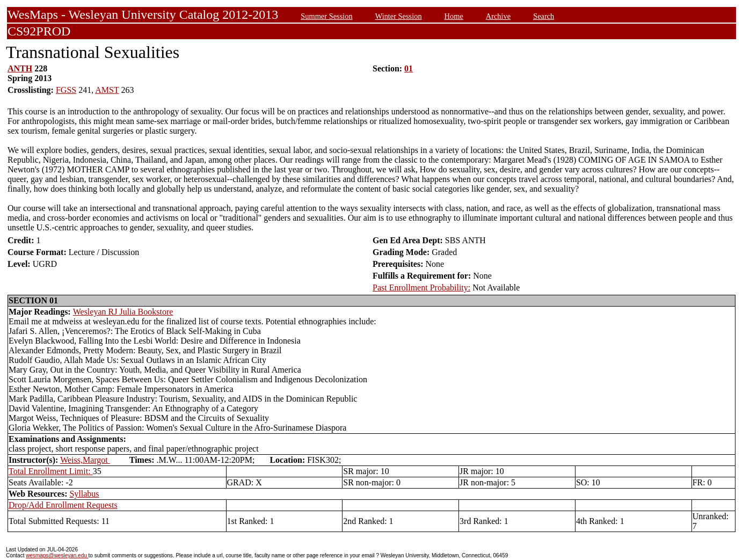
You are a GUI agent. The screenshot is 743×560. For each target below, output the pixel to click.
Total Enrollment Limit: (51, 471)
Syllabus (84, 494)
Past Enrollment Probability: (421, 288)
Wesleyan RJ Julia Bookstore (123, 312)
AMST (107, 90)
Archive (498, 16)
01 (409, 68)
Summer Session (326, 16)
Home (454, 16)
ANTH (20, 68)
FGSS (66, 90)
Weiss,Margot (85, 460)
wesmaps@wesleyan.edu (57, 555)
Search (544, 16)
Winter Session (399, 16)
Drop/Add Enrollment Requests (63, 505)
